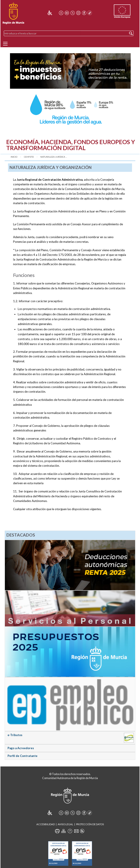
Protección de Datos (90, 824)
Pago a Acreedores (21, 748)
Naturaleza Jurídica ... (54, 157)
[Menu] (5, 44)
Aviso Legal (65, 824)
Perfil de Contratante (23, 756)
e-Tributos (15, 735)
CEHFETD (29, 157)
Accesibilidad (46, 824)
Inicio (14, 157)
